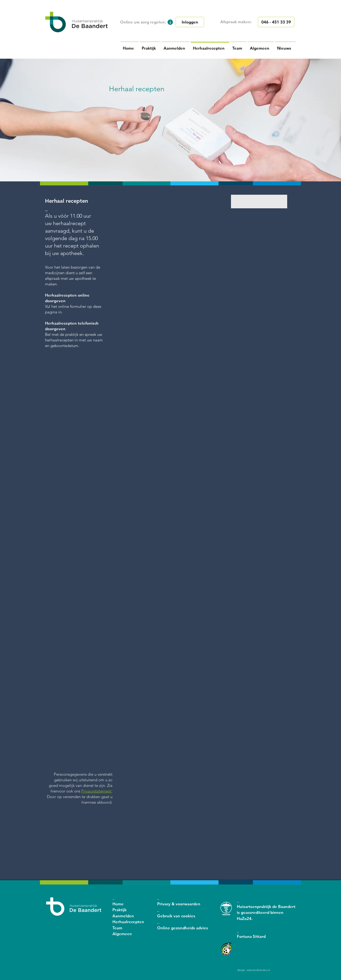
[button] (170, 22)
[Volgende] (340, 120)
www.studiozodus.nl (258, 970)
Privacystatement (96, 791)
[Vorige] (1, 120)
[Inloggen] (190, 22)
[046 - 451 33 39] (276, 22)
